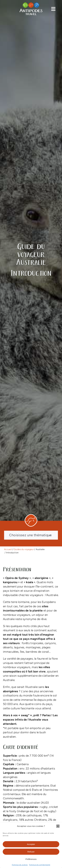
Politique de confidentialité (40, 865)
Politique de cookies (20, 865)
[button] (58, 826)
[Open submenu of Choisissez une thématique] (50, 535)
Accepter (31, 844)
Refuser (31, 852)
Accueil (8, 549)
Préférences (31, 859)
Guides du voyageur (24, 549)
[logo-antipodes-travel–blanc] (31, 3)
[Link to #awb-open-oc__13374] (53, 9)
